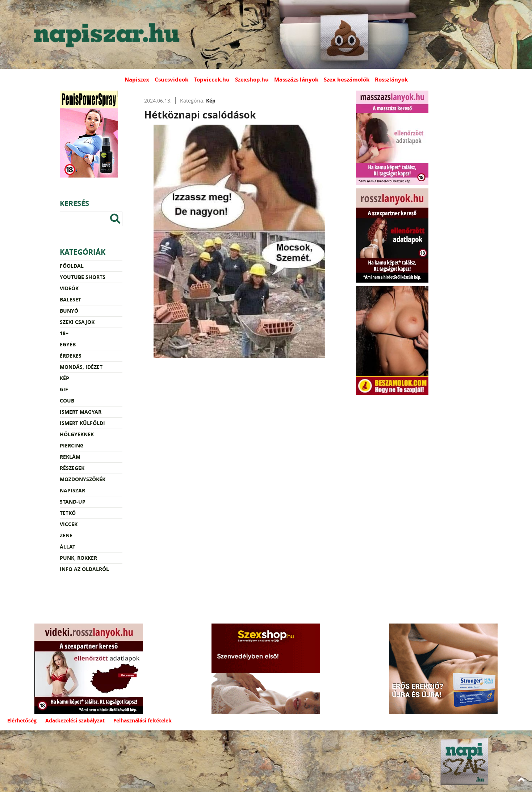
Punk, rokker (78, 558)
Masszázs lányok (296, 80)
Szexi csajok (77, 322)
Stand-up (73, 502)
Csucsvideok (171, 80)
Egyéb (68, 344)
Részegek (72, 468)
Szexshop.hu (252, 80)
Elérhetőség (22, 720)
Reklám (70, 457)
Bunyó (69, 311)
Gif (64, 389)
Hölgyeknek (77, 434)
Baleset (70, 299)
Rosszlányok (391, 80)
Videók (69, 288)
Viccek (69, 524)
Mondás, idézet (81, 367)
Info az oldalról (84, 569)
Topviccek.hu (212, 80)
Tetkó (68, 513)
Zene (66, 535)
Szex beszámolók (347, 80)
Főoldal (72, 266)
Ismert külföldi (82, 423)
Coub (67, 401)
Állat (68, 547)
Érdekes (71, 356)
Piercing (72, 445)
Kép (64, 378)
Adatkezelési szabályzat (75, 720)
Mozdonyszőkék (83, 479)
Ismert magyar (81, 412)
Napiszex (137, 80)
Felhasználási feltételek (143, 720)
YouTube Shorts (83, 277)
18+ (64, 333)
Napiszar (72, 490)
